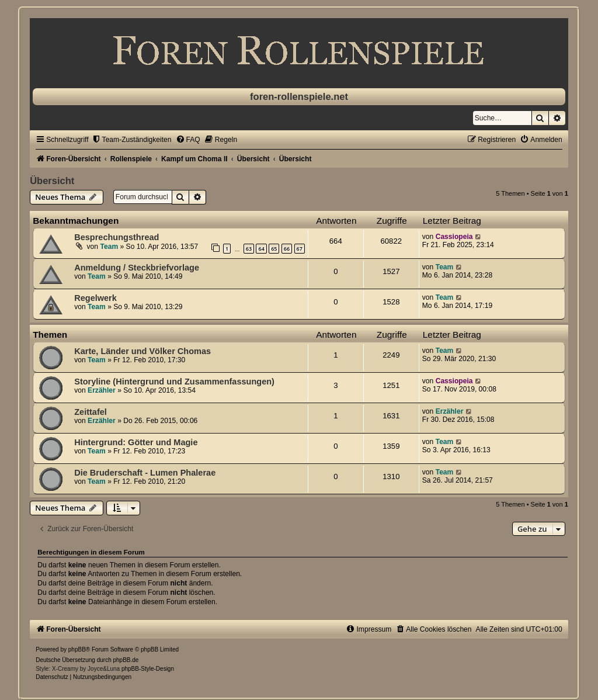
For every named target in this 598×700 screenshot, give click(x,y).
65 (274, 249)
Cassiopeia (454, 237)
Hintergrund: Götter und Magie (136, 442)
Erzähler (102, 390)
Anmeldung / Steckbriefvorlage (137, 268)
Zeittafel (91, 412)
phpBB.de (126, 660)
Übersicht (52, 181)
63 (249, 249)
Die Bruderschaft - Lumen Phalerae (145, 473)
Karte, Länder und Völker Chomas (142, 351)
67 (300, 249)
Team (109, 247)
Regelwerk (95, 298)
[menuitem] (132, 140)
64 (261, 249)
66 (287, 249)
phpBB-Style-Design (148, 669)
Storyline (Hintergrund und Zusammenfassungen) (174, 382)
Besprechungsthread (117, 237)
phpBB (77, 649)
